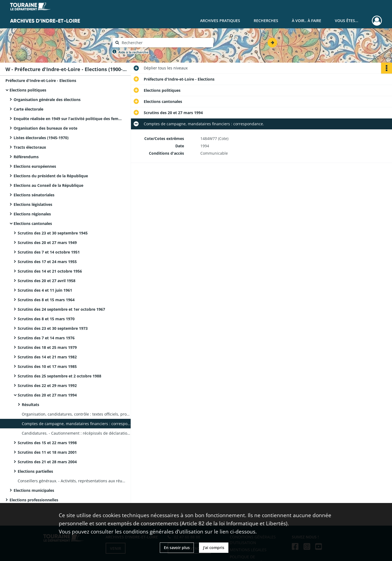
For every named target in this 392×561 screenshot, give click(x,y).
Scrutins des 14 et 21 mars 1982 (47, 357)
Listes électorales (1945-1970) (41, 138)
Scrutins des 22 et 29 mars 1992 (47, 385)
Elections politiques (28, 90)
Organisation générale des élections (47, 100)
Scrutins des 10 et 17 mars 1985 (47, 366)
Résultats (30, 405)
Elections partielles (35, 471)
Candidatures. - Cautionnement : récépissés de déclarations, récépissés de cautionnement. (76, 433)
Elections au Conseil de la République (48, 185)
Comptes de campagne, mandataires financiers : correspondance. (76, 424)
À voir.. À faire (307, 21)
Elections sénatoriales (34, 195)
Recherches (266, 21)
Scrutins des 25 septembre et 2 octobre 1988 (59, 376)
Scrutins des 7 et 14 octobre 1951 (49, 252)
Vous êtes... (347, 21)
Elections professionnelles (34, 500)
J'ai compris (214, 548)
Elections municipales (34, 490)
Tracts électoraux (30, 147)
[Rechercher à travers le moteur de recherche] (166, 43)
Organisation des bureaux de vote (45, 128)
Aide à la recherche (133, 52)
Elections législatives (33, 204)
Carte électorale (28, 109)
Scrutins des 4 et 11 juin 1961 (45, 290)
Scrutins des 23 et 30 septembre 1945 (53, 233)
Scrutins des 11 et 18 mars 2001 (47, 452)
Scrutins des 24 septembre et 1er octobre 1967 (61, 309)
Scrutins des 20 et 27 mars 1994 (47, 395)
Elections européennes (35, 166)
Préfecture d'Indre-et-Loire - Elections (41, 80)
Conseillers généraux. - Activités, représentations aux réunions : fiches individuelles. (72, 481)
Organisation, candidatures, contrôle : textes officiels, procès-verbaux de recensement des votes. (76, 414)
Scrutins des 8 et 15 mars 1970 (46, 319)
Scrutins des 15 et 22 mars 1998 (47, 443)
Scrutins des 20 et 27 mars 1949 (47, 243)
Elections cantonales (33, 223)
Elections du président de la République (51, 176)
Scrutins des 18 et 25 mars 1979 (47, 347)
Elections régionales (32, 214)
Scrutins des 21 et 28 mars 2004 (47, 462)
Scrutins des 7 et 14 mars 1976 (46, 338)
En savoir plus (177, 548)
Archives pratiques (220, 21)
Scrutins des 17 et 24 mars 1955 (47, 262)
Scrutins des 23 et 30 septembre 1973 (53, 328)
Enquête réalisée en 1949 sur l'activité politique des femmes (68, 119)
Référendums (26, 157)
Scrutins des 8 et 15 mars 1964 (46, 300)
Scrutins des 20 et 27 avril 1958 (47, 281)
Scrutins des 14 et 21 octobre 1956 (50, 271)
